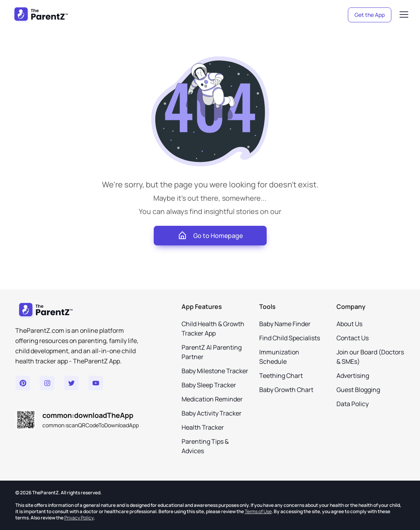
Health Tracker (203, 427)
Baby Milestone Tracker (215, 371)
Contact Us (353, 338)
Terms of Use (258, 511)
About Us (349, 324)
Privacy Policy (79, 518)
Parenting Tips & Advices (205, 446)
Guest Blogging (358, 390)
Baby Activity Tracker (212, 413)
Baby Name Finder (285, 324)
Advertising (353, 376)
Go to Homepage (210, 236)
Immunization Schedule (279, 357)
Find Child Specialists (290, 338)
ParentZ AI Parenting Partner (212, 352)
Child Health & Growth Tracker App (213, 329)
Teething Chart (281, 376)
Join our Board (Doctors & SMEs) (370, 357)
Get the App (370, 15)
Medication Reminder (212, 399)
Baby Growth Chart (286, 390)
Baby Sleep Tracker (209, 385)
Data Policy (353, 404)
